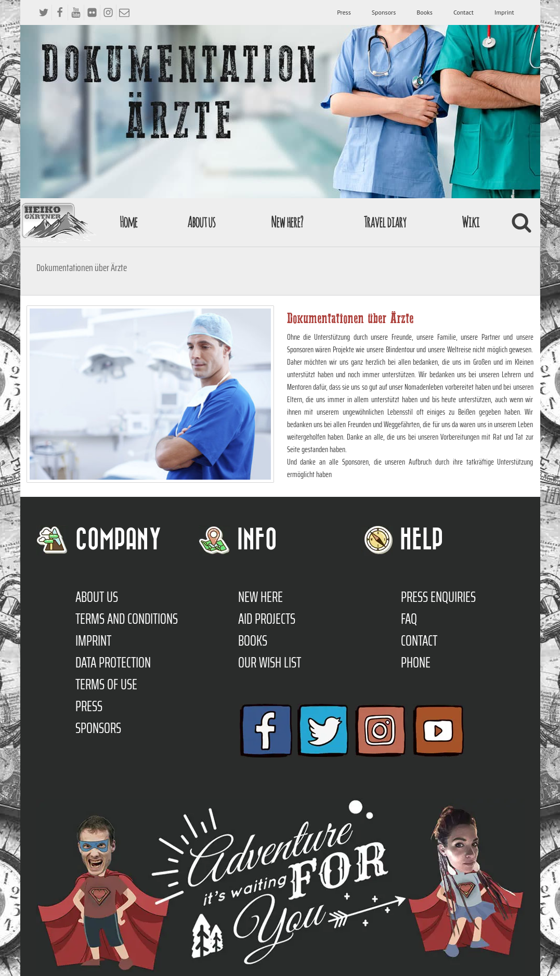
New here (261, 597)
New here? (287, 222)
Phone (416, 662)
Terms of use (106, 684)
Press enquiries (438, 597)
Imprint (504, 12)
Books (425, 12)
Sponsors (384, 12)
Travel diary (385, 222)
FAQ (409, 619)
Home (128, 222)
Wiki (471, 222)
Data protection (113, 662)
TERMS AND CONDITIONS (127, 619)
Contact (464, 12)
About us (201, 222)
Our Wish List (270, 662)
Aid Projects (267, 619)
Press (344, 12)
